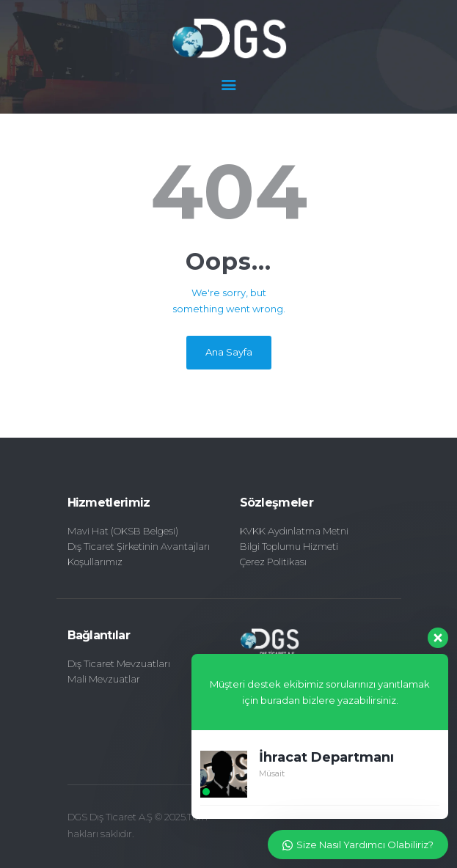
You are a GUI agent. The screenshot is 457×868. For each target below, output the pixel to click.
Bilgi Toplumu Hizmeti (289, 546)
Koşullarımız (95, 562)
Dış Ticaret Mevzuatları (119, 663)
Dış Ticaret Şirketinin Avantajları (139, 546)
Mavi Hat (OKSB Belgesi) (123, 531)
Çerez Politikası (273, 562)
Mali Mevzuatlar (104, 679)
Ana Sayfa (229, 352)
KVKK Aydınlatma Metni (294, 531)
